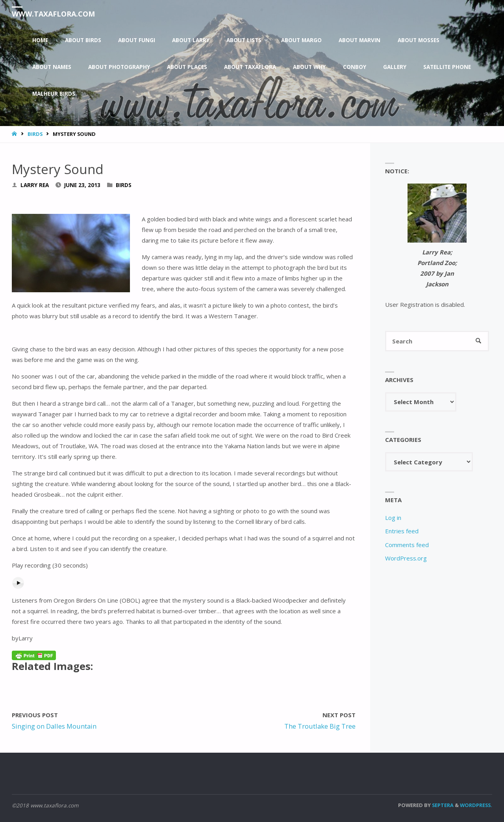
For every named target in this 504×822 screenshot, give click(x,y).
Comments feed (407, 545)
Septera (442, 805)
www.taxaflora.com (53, 14)
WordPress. (476, 805)
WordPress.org (406, 558)
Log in (393, 518)
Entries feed (402, 531)
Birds (35, 134)
